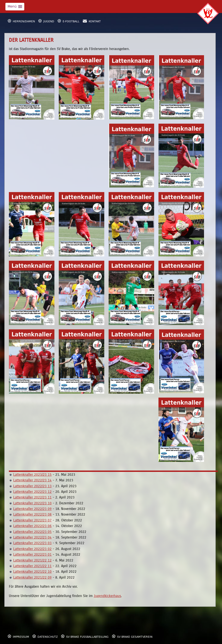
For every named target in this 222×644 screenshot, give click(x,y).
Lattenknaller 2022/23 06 (32, 526)
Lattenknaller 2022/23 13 (32, 486)
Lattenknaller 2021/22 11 (32, 566)
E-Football (69, 21)
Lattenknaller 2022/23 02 (32, 549)
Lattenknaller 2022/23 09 (32, 509)
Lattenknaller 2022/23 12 (32, 492)
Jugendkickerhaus (107, 596)
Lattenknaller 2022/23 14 (32, 480)
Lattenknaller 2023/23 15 (32, 475)
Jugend (46, 21)
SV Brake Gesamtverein (132, 636)
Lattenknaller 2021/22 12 (32, 560)
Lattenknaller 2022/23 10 (32, 503)
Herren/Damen (21, 21)
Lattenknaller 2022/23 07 (32, 520)
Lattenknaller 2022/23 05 (32, 532)
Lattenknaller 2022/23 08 (32, 514)
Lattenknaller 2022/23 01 (32, 554)
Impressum (18, 636)
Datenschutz (45, 636)
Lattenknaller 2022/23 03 (32, 543)
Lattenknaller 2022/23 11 (32, 497)
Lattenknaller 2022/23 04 (32, 537)
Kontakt (92, 21)
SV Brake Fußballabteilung (85, 636)
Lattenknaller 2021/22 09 (32, 577)
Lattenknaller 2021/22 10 (32, 572)
